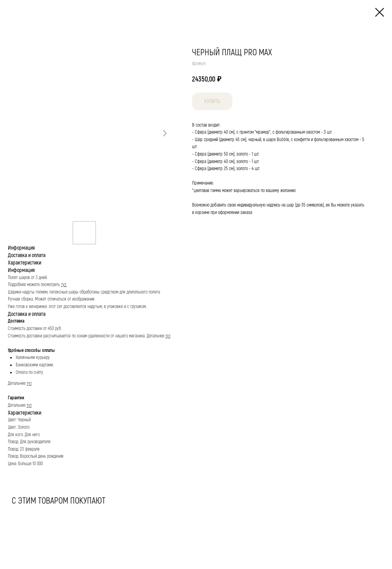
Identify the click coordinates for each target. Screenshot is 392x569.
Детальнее (156, 336)
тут (168, 336)
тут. (64, 285)
